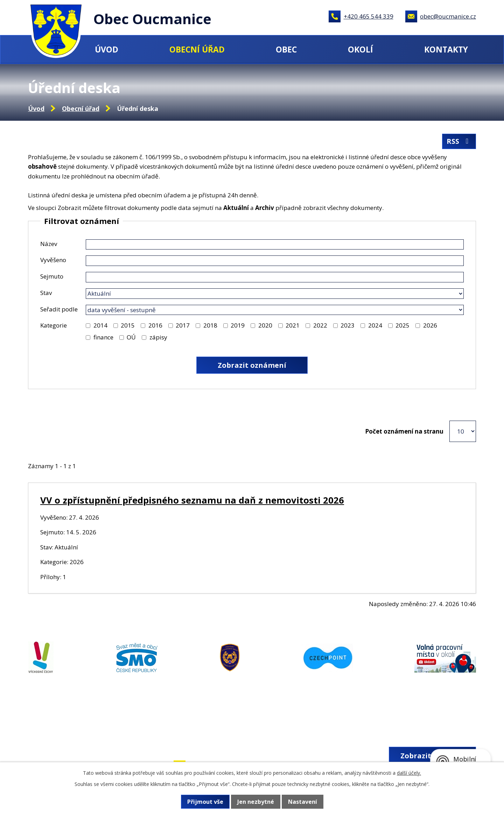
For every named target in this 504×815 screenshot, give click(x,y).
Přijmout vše (205, 802)
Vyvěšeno (53, 260)
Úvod (107, 49)
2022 (320, 325)
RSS (459, 141)
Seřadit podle (59, 309)
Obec (286, 49)
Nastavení (303, 802)
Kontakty (446, 49)
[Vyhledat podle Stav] (275, 294)
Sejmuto (52, 276)
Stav (46, 293)
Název (49, 244)
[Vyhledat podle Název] (275, 245)
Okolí (360, 49)
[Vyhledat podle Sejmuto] (275, 277)
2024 (375, 325)
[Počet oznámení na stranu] (463, 431)
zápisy (158, 337)
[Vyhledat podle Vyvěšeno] (275, 261)
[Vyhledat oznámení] (252, 365)
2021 (293, 325)
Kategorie (54, 325)
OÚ (131, 337)
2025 (402, 325)
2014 (100, 325)
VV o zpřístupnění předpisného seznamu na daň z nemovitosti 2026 (192, 500)
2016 (155, 325)
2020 (265, 325)
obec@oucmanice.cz (448, 16)
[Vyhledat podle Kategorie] (88, 326)
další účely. (409, 773)
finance (103, 337)
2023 (348, 325)
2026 (430, 325)
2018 (210, 325)
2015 (128, 325)
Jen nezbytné (256, 802)
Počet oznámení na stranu (404, 431)
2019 (238, 325)
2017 (183, 325)
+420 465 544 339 (369, 16)
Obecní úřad (197, 49)
